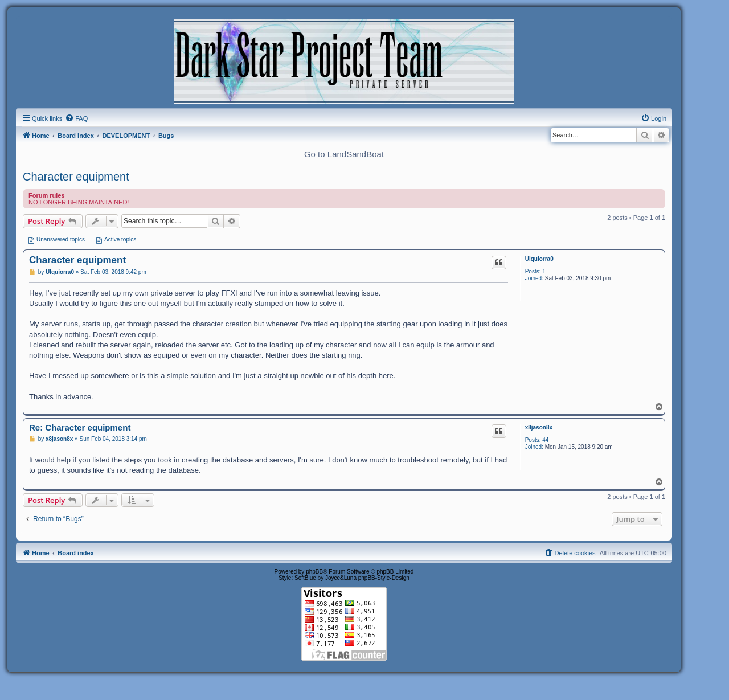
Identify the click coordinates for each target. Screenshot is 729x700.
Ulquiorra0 (539, 259)
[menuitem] (76, 118)
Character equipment (76, 177)
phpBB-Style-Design (384, 578)
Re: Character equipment (80, 427)
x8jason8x (539, 427)
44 (545, 440)
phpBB (314, 572)
